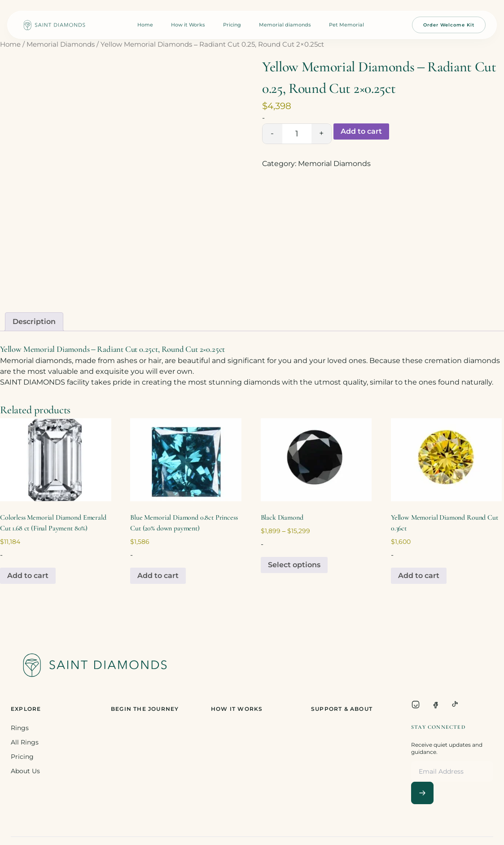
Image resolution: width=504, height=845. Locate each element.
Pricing (232, 25)
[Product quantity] (297, 134)
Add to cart (361, 131)
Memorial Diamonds (61, 44)
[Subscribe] (422, 793)
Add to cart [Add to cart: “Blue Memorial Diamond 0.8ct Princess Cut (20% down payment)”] (158, 576)
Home (145, 25)
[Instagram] (416, 705)
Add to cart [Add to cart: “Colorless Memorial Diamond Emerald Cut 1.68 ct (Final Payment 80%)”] (28, 576)
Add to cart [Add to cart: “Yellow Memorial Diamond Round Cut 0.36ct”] (419, 576)
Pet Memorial (346, 25)
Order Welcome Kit (449, 25)
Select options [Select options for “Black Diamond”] (294, 565)
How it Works (188, 25)
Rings (20, 728)
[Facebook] (435, 705)
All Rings (25, 742)
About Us (25, 771)
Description (34, 322)
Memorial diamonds (285, 25)
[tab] (34, 322)
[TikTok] (455, 705)
